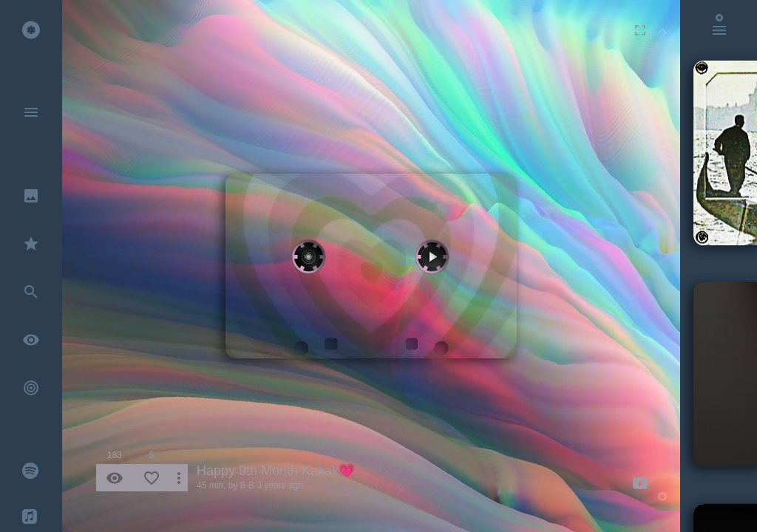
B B (247, 485)
